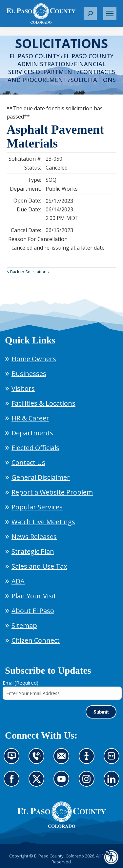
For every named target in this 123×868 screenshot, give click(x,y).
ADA (18, 581)
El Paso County (35, 56)
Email (20, 683)
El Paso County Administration (65, 60)
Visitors (23, 388)
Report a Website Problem (52, 492)
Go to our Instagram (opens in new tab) (89, 783)
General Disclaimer (41, 477)
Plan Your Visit (34, 596)
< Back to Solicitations (28, 272)
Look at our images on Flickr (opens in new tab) (114, 760)
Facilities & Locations (43, 403)
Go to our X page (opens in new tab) (38, 783)
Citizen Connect (36, 640)
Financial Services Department (57, 68)
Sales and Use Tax (39, 566)
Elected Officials (35, 448)
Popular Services (37, 507)
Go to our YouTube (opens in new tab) (63, 783)
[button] (90, 14)
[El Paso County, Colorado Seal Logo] (62, 815)
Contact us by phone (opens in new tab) (38, 760)
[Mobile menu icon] (110, 14)
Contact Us (28, 462)
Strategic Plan (33, 551)
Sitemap (24, 625)
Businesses (29, 374)
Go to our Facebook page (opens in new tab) (13, 783)
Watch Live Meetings (43, 522)
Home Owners (34, 359)
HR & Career (30, 418)
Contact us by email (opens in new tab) (63, 760)
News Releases (34, 537)
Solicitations (93, 80)
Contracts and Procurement (61, 76)
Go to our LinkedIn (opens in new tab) (113, 783)
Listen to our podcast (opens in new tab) (88, 760)
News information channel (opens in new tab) (14, 760)
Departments (32, 433)
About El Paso (33, 611)
